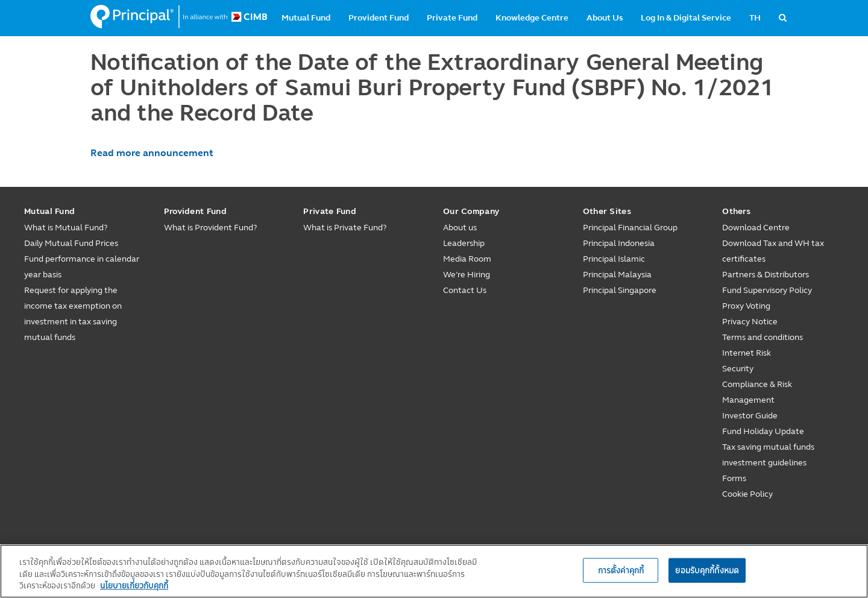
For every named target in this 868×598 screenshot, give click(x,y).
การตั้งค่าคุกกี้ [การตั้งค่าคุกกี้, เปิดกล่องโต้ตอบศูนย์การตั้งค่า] (621, 570)
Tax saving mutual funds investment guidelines (768, 455)
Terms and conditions (763, 337)
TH (755, 18)
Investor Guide (750, 416)
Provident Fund (379, 18)
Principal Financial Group (630, 228)
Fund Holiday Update (763, 431)
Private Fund (452, 18)
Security (738, 369)
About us (460, 228)
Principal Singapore (620, 290)
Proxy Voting (746, 306)
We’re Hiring (467, 275)
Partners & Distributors (766, 275)
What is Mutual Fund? (66, 228)
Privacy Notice (750, 322)
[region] (434, 571)
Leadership (464, 243)
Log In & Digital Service (686, 18)
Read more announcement (152, 153)
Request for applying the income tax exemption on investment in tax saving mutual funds (73, 314)
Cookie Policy (747, 494)
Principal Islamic (614, 259)
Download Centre (756, 228)
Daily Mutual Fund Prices (71, 243)
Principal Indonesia (619, 243)
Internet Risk (747, 353)
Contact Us (465, 290)
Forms (734, 478)
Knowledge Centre (532, 18)
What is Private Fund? (345, 228)
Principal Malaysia (617, 275)
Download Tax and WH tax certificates (773, 251)
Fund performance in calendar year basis (82, 267)
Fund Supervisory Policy (767, 290)
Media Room (467, 259)
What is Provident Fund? (210, 228)
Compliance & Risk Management (757, 392)
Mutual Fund (306, 18)
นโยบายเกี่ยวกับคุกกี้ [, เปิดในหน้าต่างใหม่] (134, 585)
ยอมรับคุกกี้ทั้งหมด (707, 570)
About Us (605, 18)
